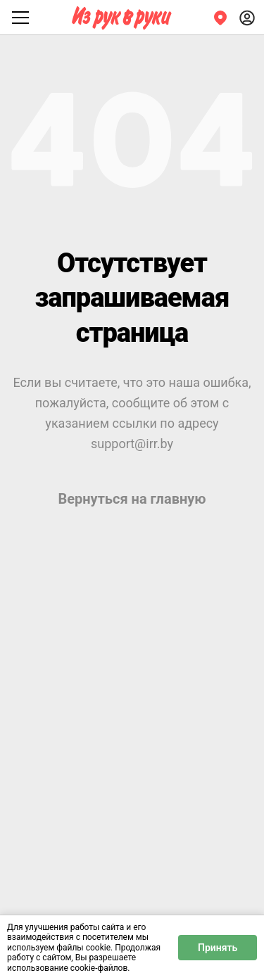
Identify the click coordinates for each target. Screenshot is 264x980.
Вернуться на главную (132, 499)
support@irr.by (132, 444)
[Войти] (247, 18)
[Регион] (220, 18)
